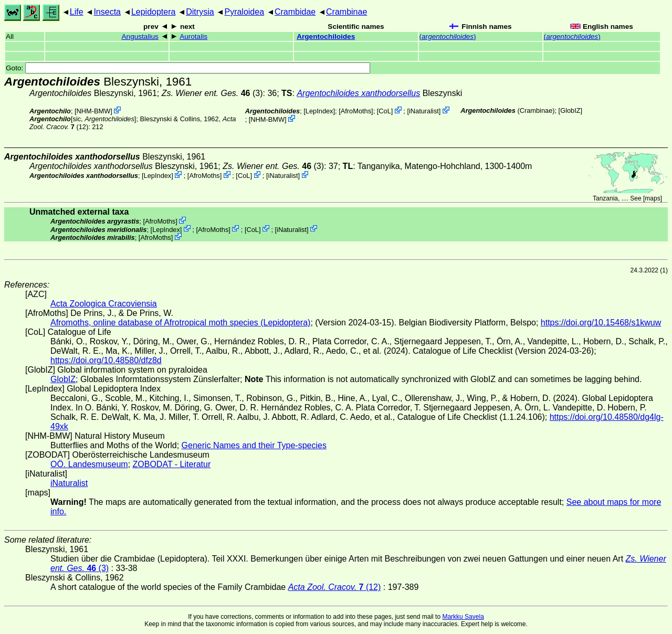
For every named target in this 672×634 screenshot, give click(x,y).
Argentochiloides (326, 36)
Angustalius (140, 36)
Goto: (188, 68)
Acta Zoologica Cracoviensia (104, 304)
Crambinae (346, 12)
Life (77, 12)
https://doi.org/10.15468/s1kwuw (601, 323)
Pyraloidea (244, 12)
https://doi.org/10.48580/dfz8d (106, 360)
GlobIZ (570, 110)
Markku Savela (463, 617)
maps (652, 198)
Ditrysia (200, 12)
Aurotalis (193, 36)
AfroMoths (356, 111)
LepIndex (319, 111)
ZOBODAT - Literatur (172, 464)
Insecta (107, 12)
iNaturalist (424, 111)
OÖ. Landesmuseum (89, 464)
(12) (335, 587)
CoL (385, 111)
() (448, 36)
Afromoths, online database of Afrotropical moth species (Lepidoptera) (180, 323)
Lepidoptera (154, 12)
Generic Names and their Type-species (254, 445)
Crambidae (295, 12)
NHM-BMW (94, 111)
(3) (212, 93)
